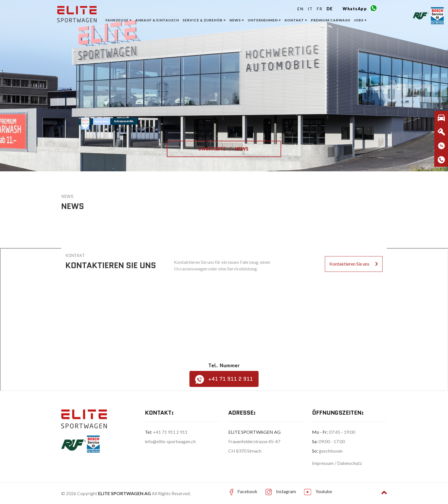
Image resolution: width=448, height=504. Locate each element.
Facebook (247, 491)
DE (330, 9)
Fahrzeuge (119, 20)
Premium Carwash (331, 20)
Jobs (360, 20)
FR (320, 9)
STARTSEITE (212, 149)
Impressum (323, 463)
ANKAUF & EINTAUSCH (157, 20)
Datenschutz (350, 463)
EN (300, 9)
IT (310, 9)
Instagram (286, 491)
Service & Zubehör (204, 20)
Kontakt (296, 20)
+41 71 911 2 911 (224, 379)
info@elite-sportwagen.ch (170, 441)
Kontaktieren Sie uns (354, 264)
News (237, 20)
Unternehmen (264, 20)
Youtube (324, 491)
